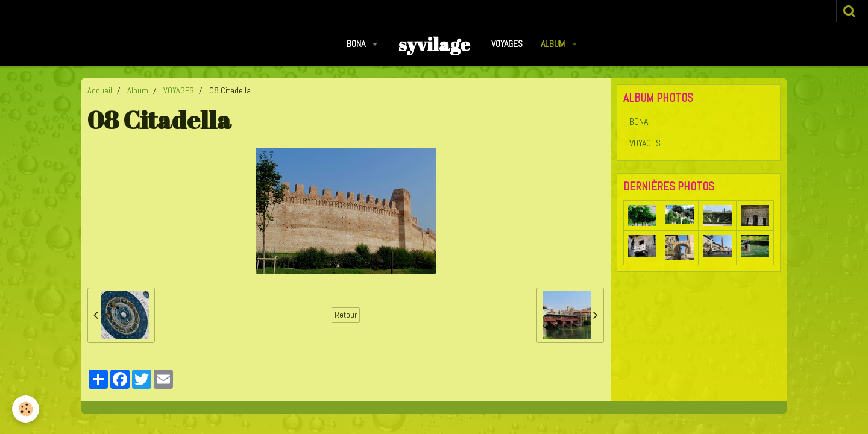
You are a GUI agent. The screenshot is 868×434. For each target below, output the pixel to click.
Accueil (100, 90)
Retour (346, 315)
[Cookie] (26, 409)
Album (554, 44)
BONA (357, 44)
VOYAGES (507, 44)
